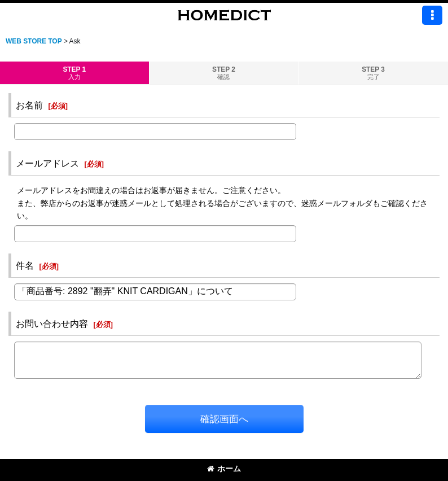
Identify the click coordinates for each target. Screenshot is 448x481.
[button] (432, 15)
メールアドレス (47, 163)
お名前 (29, 105)
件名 (25, 265)
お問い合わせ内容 (52, 323)
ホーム (224, 469)
